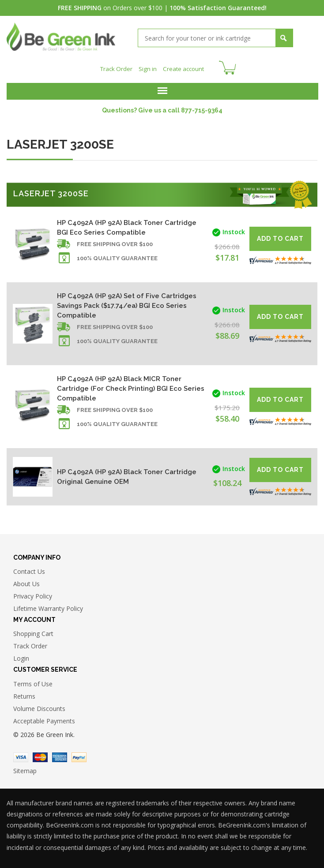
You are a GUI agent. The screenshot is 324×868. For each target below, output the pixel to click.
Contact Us (29, 569)
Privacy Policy (33, 593)
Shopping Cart (33, 631)
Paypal (79, 755)
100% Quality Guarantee (117, 256)
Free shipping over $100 (115, 241)
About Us (26, 581)
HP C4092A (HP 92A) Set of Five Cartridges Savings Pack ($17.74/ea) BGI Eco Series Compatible (127, 303)
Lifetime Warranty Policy (48, 606)
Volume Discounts (39, 706)
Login (21, 656)
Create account (184, 66)
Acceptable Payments (44, 718)
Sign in (147, 66)
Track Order (115, 66)
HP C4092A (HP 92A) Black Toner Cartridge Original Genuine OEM (127, 474)
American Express (60, 755)
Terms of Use (33, 681)
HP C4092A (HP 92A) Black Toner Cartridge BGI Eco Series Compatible (127, 225)
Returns (24, 694)
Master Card (40, 755)
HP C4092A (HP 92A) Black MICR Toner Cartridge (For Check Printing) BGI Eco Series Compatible (131, 386)
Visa (21, 755)
